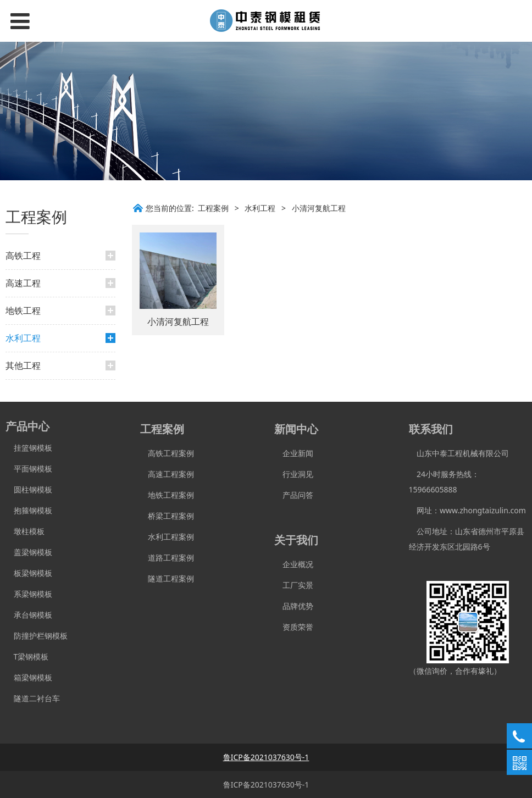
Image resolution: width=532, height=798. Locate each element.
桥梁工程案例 (167, 516)
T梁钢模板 (27, 656)
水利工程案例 (167, 537)
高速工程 (23, 283)
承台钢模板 (29, 615)
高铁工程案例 (167, 453)
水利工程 (23, 338)
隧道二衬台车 (33, 698)
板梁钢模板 (29, 573)
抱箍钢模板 (29, 510)
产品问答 (294, 495)
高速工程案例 (167, 474)
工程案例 (213, 208)
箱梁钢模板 (29, 677)
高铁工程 (23, 256)
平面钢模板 (29, 469)
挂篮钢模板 (29, 448)
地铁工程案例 (167, 495)
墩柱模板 (25, 531)
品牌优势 (294, 606)
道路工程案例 (167, 558)
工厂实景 (294, 585)
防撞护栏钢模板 (37, 636)
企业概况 (294, 564)
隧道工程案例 (167, 578)
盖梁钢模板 (29, 552)
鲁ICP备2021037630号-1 (266, 785)
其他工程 (23, 365)
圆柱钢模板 (33, 489)
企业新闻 (294, 453)
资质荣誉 (294, 627)
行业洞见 (294, 474)
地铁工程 (23, 311)
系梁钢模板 (29, 594)
